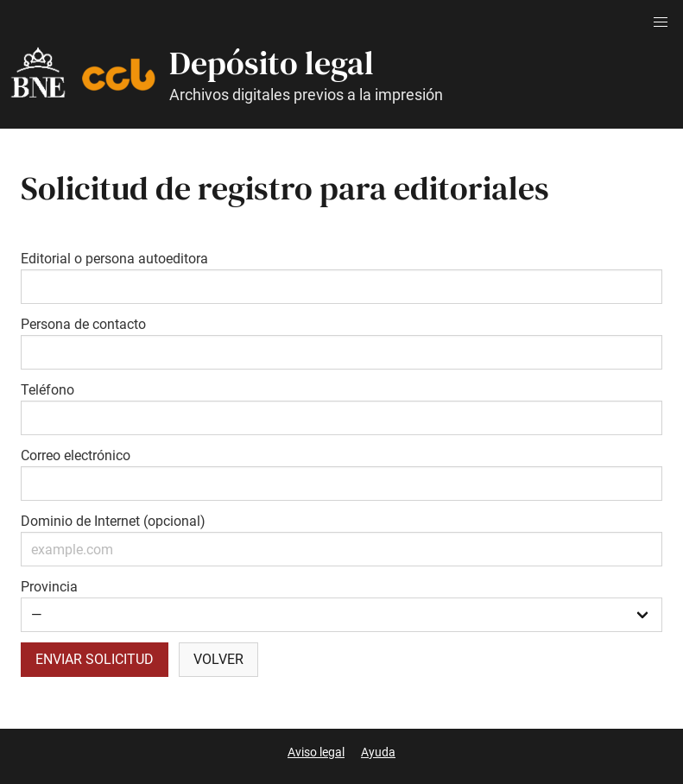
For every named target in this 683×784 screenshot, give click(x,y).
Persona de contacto (83, 324)
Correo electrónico (76, 455)
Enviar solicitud (95, 659)
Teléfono (47, 390)
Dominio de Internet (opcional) (113, 521)
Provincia (49, 587)
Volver (218, 659)
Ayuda (378, 752)
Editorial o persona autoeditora (114, 259)
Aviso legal (316, 752)
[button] (661, 22)
